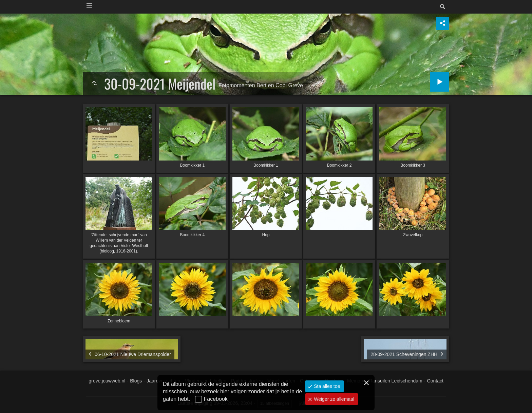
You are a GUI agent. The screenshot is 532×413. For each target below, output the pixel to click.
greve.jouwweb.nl (107, 381)
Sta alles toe (326, 386)
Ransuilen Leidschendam (395, 381)
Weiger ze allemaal (333, 399)
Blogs (136, 381)
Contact (435, 381)
